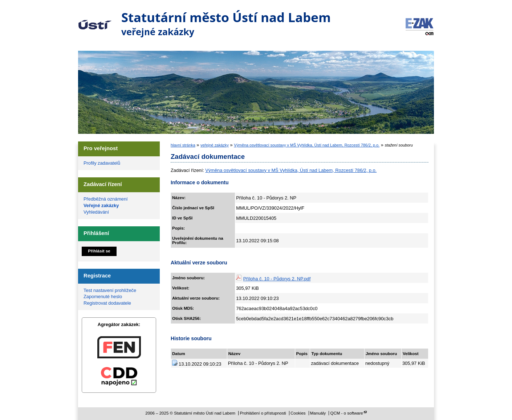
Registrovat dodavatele (107, 303)
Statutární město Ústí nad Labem (95, 20)
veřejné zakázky (215, 145)
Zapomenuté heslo (103, 297)
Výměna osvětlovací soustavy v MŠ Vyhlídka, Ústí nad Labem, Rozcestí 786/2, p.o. (307, 145)
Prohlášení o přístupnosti (263, 413)
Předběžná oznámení (106, 199)
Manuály (318, 413)
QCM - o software (347, 413)
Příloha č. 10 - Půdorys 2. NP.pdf (277, 279)
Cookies (298, 413)
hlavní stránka (183, 145)
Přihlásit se (99, 251)
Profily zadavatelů (102, 163)
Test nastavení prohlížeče (110, 290)
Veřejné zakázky (101, 205)
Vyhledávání (96, 212)
